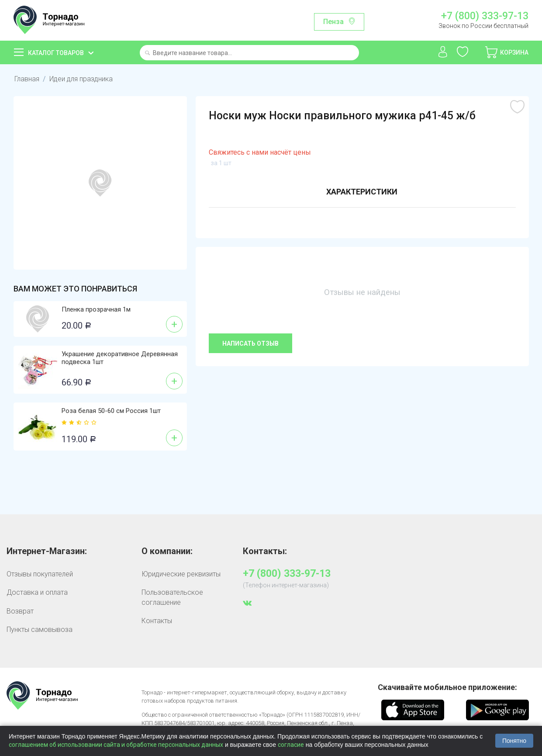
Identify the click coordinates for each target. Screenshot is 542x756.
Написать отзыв (250, 343)
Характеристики (362, 192)
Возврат (20, 611)
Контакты (157, 621)
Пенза (333, 22)
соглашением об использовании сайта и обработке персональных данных (116, 745)
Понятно (514, 741)
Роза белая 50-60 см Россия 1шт (111, 411)
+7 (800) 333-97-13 (485, 16)
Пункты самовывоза (40, 629)
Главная (27, 79)
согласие (291, 745)
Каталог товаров (56, 53)
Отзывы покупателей (40, 574)
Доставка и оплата (37, 592)
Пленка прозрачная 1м (96, 309)
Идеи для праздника (81, 79)
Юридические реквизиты (181, 574)
